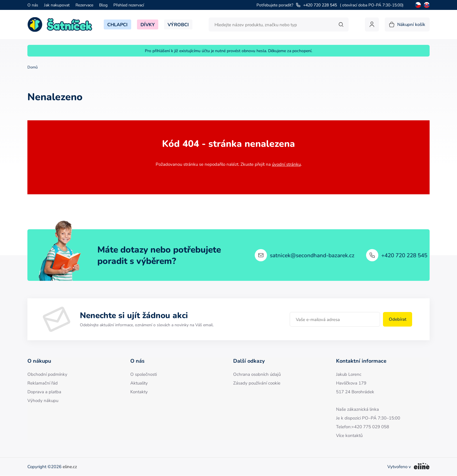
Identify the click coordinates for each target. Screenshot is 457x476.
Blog (103, 5)
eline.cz (70, 467)
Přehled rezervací (129, 5)
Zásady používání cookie (257, 383)
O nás (33, 5)
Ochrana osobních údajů (257, 374)
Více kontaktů (349, 435)
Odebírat (398, 319)
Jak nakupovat (57, 5)
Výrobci (178, 24)
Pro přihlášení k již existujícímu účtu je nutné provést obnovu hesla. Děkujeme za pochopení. (228, 51)
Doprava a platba (44, 392)
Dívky (148, 24)
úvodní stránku (286, 164)
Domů (32, 67)
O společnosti (144, 374)
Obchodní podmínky (47, 374)
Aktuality (139, 383)
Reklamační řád (43, 383)
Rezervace (84, 5)
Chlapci (117, 24)
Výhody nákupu (43, 400)
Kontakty (139, 392)
